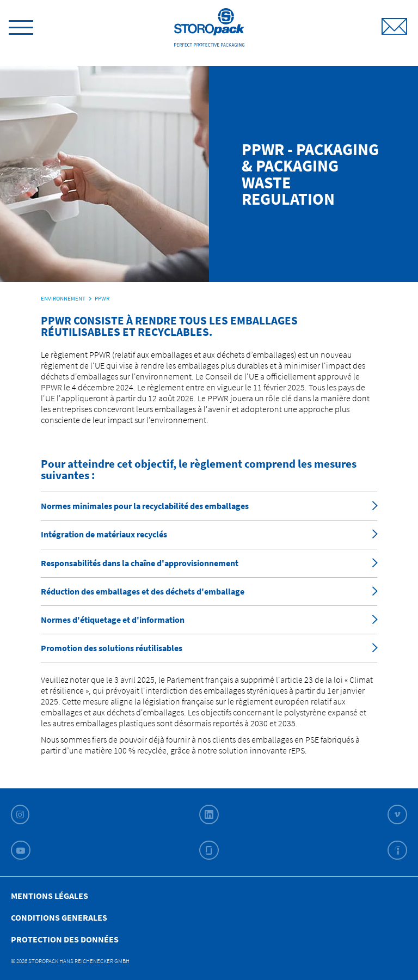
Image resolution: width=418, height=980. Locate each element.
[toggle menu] (21, 26)
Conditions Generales (59, 917)
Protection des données (65, 939)
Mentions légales (50, 896)
